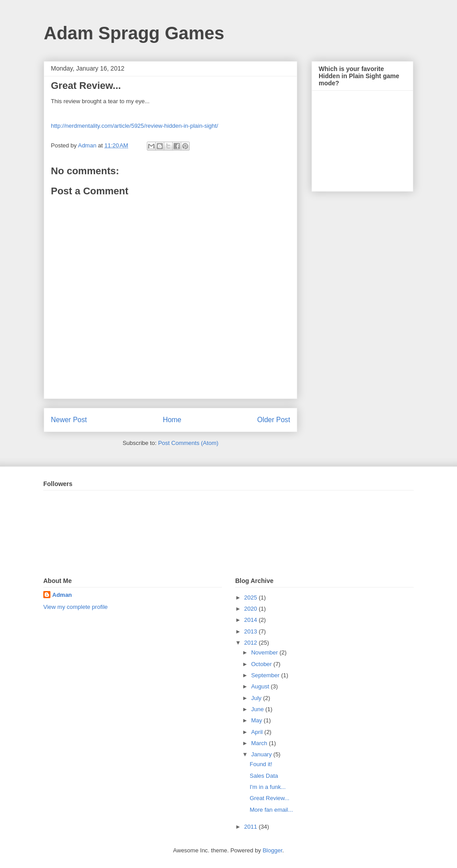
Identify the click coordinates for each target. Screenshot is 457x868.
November (266, 652)
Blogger (272, 850)
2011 (251, 827)
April (258, 732)
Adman (62, 595)
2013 (251, 631)
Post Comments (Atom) (188, 443)
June (258, 709)
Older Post (274, 420)
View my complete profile (75, 607)
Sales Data (264, 776)
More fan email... (271, 810)
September (266, 675)
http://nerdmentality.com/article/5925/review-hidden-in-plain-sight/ (135, 126)
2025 (251, 598)
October (262, 664)
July (257, 698)
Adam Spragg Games (134, 33)
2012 (251, 643)
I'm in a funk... (268, 787)
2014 (251, 620)
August (261, 686)
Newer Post (69, 420)
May (258, 720)
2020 (251, 609)
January (262, 754)
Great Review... (269, 798)
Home (172, 420)
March (260, 743)
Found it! (261, 764)
